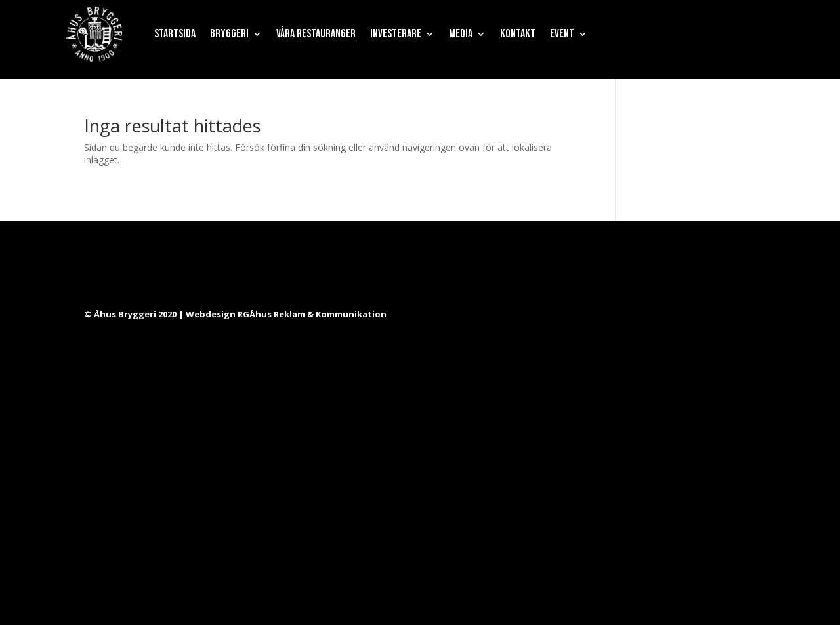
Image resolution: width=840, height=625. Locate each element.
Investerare (396, 34)
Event (562, 34)
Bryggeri (229, 34)
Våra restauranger (316, 34)
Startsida (175, 34)
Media (461, 34)
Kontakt (518, 34)
